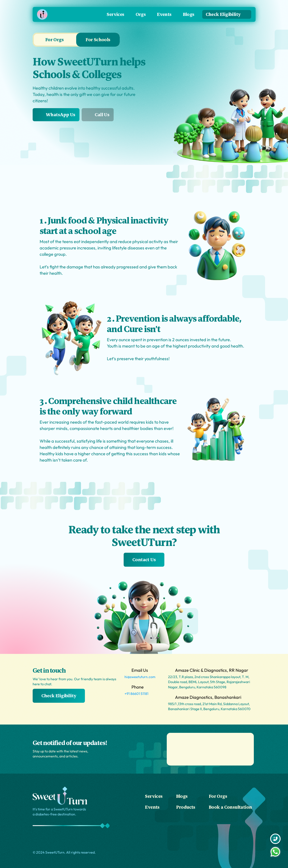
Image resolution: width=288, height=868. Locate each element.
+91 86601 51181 (136, 694)
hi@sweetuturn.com (140, 677)
